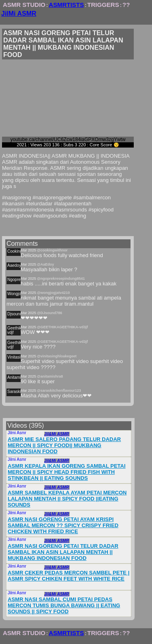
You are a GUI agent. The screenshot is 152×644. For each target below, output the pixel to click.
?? (126, 5)
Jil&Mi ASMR (57, 434)
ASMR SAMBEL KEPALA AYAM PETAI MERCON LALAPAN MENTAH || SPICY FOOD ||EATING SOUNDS (67, 499)
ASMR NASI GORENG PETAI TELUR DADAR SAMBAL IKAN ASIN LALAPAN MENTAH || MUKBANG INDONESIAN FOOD (63, 552)
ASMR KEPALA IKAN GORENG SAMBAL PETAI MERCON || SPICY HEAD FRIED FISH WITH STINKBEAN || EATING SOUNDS (67, 472)
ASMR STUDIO (24, 5)
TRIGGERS (103, 5)
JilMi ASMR (19, 14)
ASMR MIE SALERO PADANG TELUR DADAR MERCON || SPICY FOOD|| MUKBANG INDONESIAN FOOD (64, 445)
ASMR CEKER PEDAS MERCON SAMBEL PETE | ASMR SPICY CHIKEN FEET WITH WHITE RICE (69, 576)
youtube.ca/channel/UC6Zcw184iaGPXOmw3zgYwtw (68, 139)
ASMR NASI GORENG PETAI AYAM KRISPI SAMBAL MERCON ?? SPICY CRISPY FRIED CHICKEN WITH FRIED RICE (63, 525)
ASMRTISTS (66, 5)
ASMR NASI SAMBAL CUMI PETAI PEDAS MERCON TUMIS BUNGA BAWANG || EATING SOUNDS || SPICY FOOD (64, 605)
